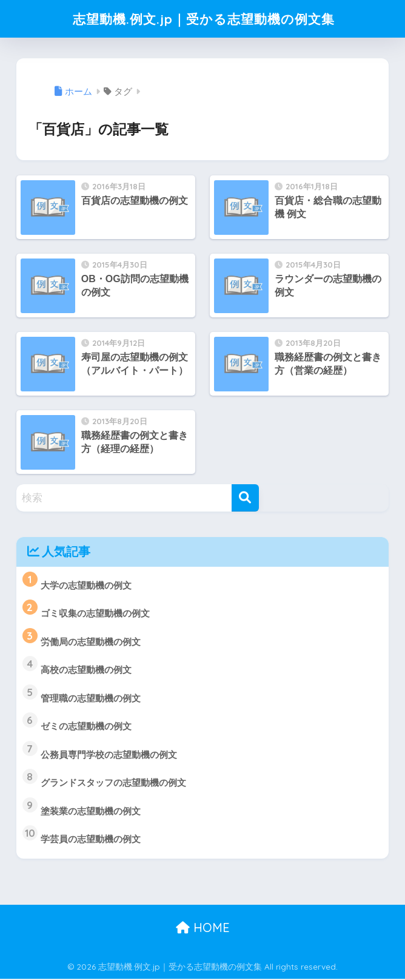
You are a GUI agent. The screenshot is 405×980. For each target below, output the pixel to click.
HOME (203, 929)
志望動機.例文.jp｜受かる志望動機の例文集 (204, 19)
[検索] (245, 498)
